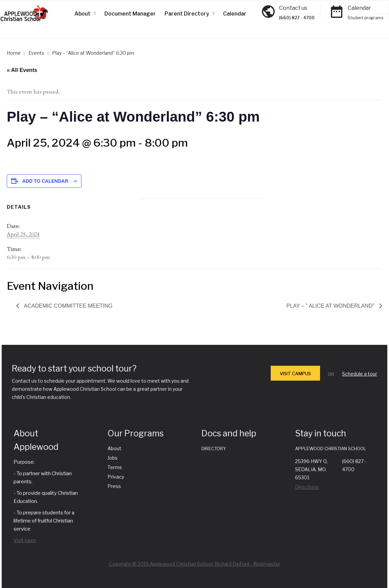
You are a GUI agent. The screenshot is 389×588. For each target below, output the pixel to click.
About (82, 14)
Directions (307, 487)
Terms (115, 467)
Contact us (293, 8)
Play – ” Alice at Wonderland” (331, 306)
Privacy (116, 477)
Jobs (113, 458)
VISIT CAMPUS (295, 374)
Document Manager (130, 14)
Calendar (235, 14)
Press (114, 486)
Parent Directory (187, 14)
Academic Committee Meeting (68, 306)
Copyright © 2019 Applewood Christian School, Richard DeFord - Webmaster (195, 564)
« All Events (22, 70)
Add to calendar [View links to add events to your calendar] (45, 181)
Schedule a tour (360, 374)
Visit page (25, 540)
